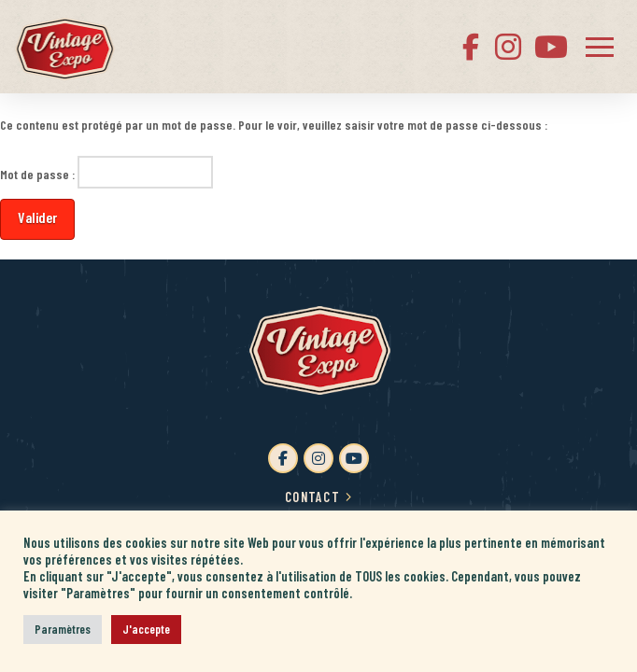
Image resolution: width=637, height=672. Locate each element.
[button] (600, 47)
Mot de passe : (106, 172)
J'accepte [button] (146, 629)
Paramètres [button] (63, 629)
